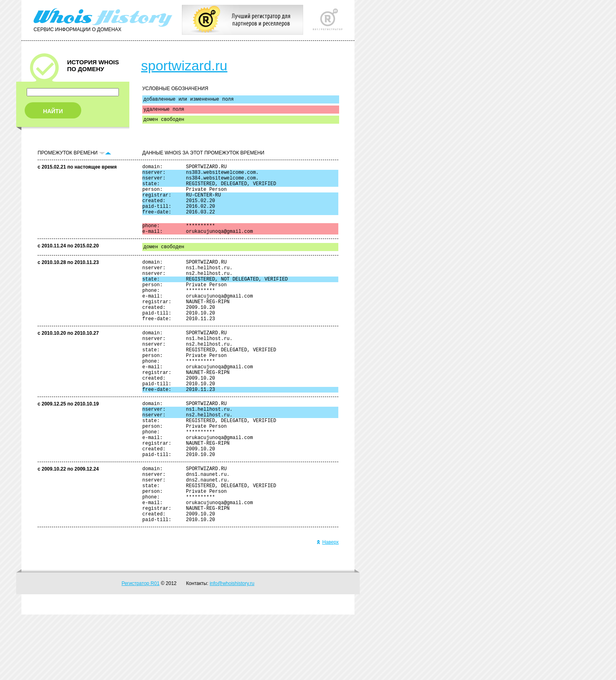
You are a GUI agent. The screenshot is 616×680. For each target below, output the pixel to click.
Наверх (328, 608)
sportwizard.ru (184, 65)
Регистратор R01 (141, 649)
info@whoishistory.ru (232, 649)
